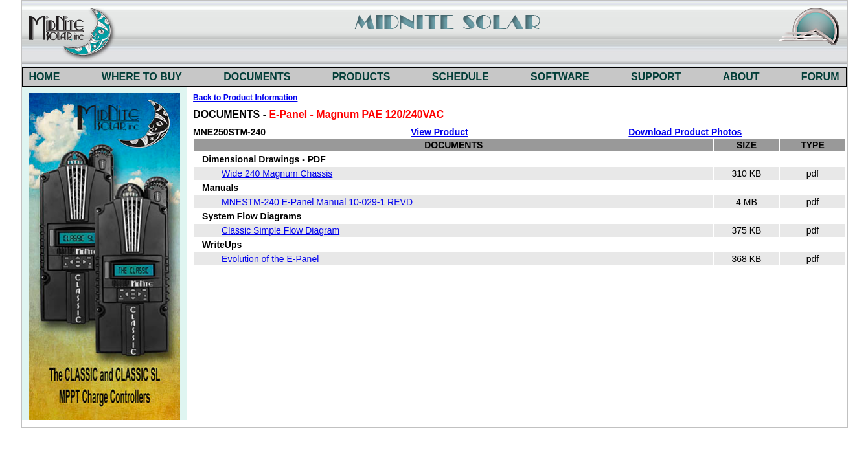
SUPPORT (656, 77)
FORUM (820, 77)
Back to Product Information (245, 98)
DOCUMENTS (257, 77)
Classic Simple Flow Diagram (280, 230)
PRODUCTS (361, 77)
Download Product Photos (685, 132)
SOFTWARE (560, 77)
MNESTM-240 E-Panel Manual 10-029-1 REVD (317, 202)
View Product (439, 132)
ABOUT (741, 77)
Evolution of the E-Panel (270, 259)
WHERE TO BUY (142, 77)
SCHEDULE (461, 77)
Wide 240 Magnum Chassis (277, 173)
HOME (45, 77)
